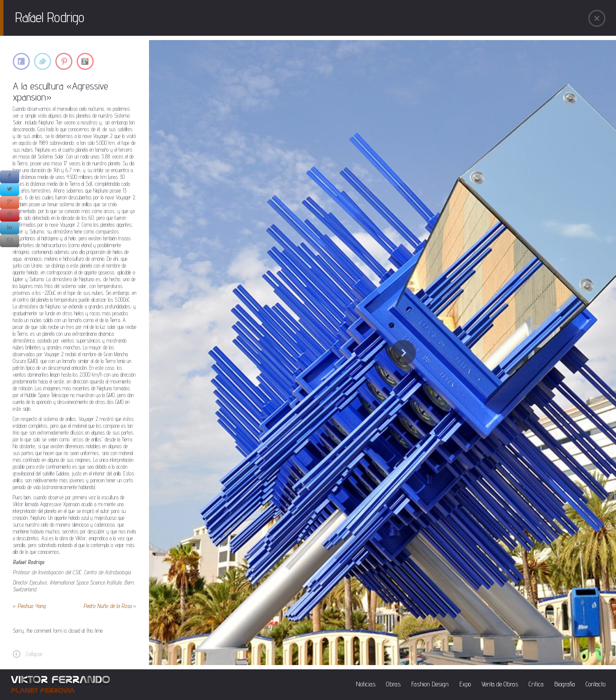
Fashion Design (430, 684)
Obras (393, 684)
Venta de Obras (500, 684)
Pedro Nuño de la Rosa (107, 606)
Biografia (565, 684)
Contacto (596, 684)
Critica (536, 684)
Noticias (366, 684)
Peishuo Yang (32, 606)
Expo (465, 684)
